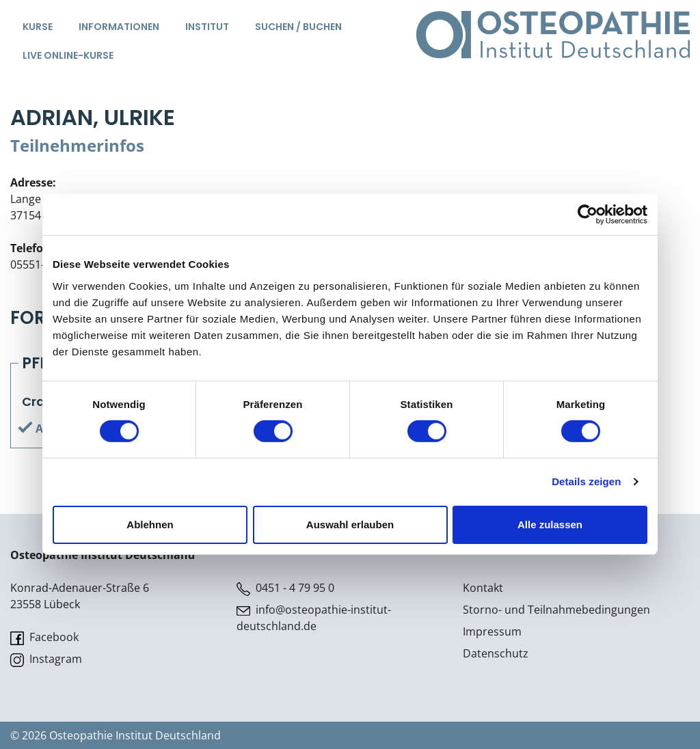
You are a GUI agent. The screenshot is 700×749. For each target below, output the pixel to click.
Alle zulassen (550, 525)
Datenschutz (496, 653)
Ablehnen (150, 525)
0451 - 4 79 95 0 (285, 588)
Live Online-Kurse (68, 55)
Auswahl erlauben (350, 525)
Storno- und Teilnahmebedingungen (556, 610)
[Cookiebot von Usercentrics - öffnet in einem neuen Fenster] (588, 215)
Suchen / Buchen (298, 27)
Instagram (46, 659)
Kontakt (483, 588)
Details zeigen (586, 481)
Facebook (44, 637)
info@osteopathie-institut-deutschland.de (314, 618)
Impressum (492, 631)
